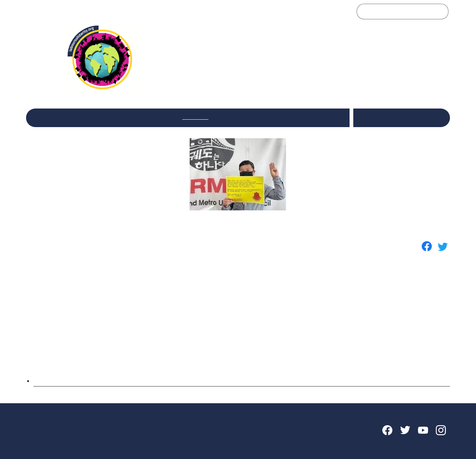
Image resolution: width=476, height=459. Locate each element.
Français (395, 122)
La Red (79, 117)
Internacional (243, 117)
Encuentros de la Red (308, 117)
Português (425, 122)
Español (368, 122)
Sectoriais (195, 117)
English (411, 113)
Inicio (44, 117)
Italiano (386, 113)
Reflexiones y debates (135, 117)
